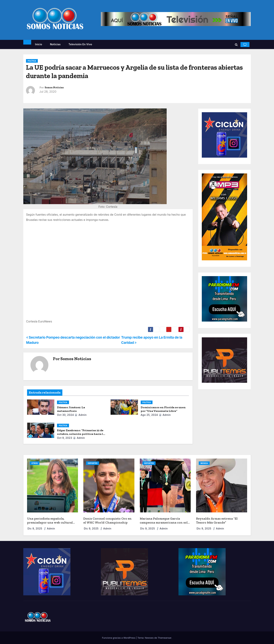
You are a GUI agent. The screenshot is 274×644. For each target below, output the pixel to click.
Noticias (55, 44)
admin (81, 415)
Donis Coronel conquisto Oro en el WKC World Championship (107, 521)
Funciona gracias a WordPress (119, 638)
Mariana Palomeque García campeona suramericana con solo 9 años (165, 523)
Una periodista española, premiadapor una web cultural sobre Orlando (50, 523)
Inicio (39, 44)
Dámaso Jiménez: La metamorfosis (71, 409)
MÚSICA (204, 463)
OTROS (35, 463)
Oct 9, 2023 (65, 438)
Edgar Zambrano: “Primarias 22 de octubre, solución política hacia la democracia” (81, 434)
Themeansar (165, 638)
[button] (236, 45)
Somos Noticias (54, 88)
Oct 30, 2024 (65, 415)
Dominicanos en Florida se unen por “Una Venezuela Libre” (163, 409)
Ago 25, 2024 (149, 415)
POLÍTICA (32, 61)
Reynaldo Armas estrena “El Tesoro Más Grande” (217, 521)
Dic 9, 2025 (35, 528)
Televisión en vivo (80, 44)
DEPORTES (93, 463)
